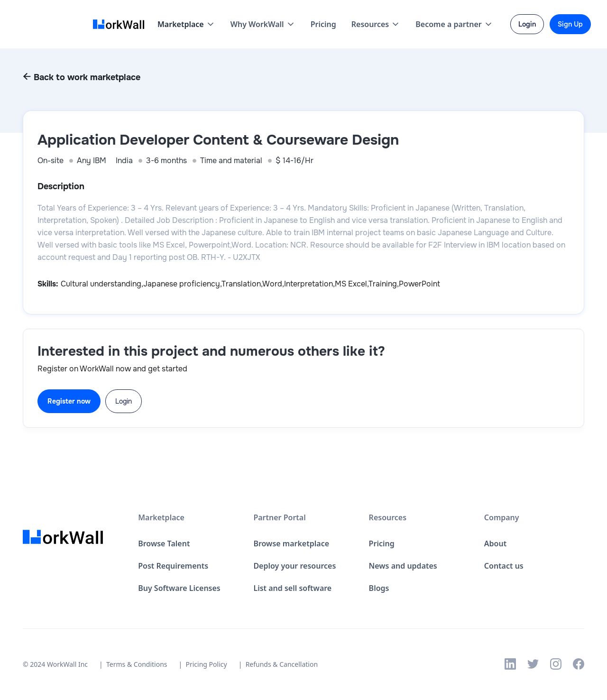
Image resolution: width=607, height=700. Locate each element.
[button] (186, 24)
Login (124, 401)
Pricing (323, 24)
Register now (69, 401)
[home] (121, 24)
